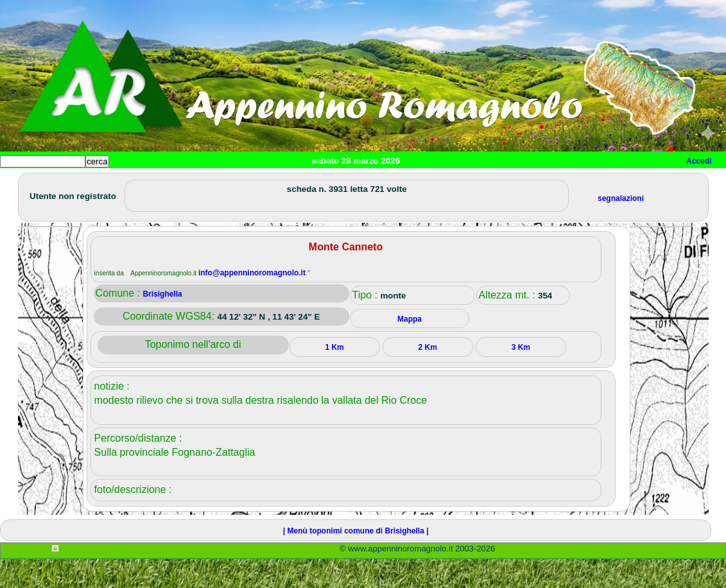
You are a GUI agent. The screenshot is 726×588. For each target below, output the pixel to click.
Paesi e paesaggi (88, 183)
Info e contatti (481, 183)
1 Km (334, 376)
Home (22, 183)
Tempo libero (261, 183)
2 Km (428, 376)
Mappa (416, 183)
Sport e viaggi (176, 183)
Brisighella (162, 323)
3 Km (521, 376)
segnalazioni (621, 227)
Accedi (699, 161)
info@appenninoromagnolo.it (253, 302)
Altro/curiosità (347, 183)
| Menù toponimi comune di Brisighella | (356, 560)
